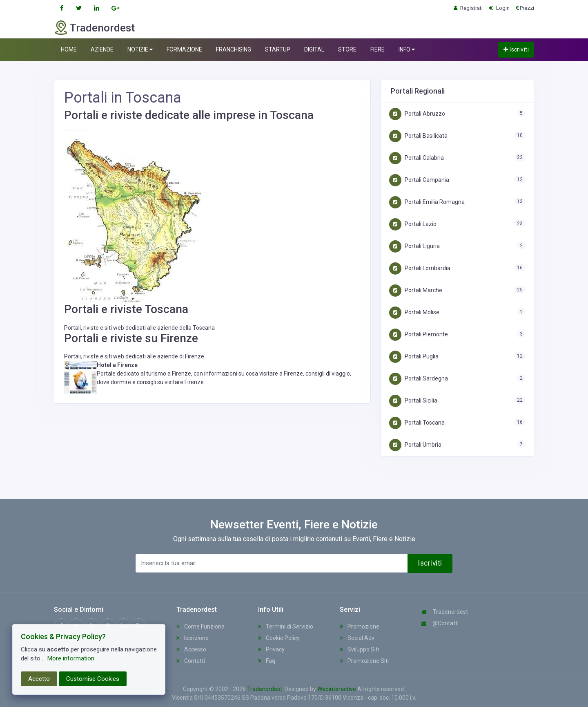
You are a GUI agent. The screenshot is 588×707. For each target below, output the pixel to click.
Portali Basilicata (418, 136)
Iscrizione (193, 638)
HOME (69, 49)
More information (71, 658)
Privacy (271, 649)
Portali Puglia (414, 356)
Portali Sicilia (413, 400)
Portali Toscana (417, 423)
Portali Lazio (413, 224)
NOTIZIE (140, 50)
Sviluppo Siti (359, 649)
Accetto (39, 679)
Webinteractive (337, 689)
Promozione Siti (364, 661)
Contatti (191, 661)
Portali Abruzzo (417, 114)
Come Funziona (200, 626)
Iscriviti (516, 49)
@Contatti (440, 623)
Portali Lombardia (420, 268)
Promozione (360, 626)
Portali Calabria (416, 158)
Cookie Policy (279, 638)
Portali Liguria (414, 246)
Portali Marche (416, 290)
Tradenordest (445, 612)
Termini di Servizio (286, 626)
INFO (407, 50)
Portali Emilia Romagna (427, 202)
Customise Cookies (93, 679)
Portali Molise (414, 312)
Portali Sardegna (419, 378)
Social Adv (357, 638)
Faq (267, 661)
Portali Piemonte (419, 334)
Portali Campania (419, 180)
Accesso (191, 649)
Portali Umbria (415, 445)
